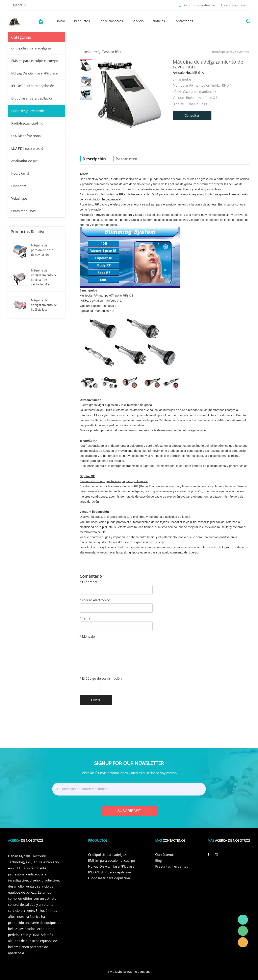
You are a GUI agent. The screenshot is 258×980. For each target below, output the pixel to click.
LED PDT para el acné (27, 148)
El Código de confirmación (101, 679)
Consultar (192, 115)
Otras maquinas (23, 211)
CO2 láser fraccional (26, 136)
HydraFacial (20, 173)
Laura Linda (243, 942)
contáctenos (183, 21)
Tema (85, 619)
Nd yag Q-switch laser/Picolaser (35, 73)
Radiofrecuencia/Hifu (27, 123)
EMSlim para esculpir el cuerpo (35, 61)
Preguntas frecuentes (172, 866)
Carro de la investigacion (200, 5)
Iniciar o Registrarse (234, 5)
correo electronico (95, 600)
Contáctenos (165, 855)
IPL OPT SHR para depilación (33, 86)
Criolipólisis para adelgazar (32, 48)
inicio (61, 21)
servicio (138, 21)
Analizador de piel (25, 161)
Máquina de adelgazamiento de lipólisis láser (44, 305)
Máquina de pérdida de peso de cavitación (42, 250)
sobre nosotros (111, 21)
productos (82, 21)
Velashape (19, 198)
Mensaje (87, 637)
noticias (159, 21)
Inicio (215, 52)
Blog (159, 861)
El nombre (89, 582)
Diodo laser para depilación (32, 98)
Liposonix (19, 186)
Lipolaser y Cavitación (28, 111)
